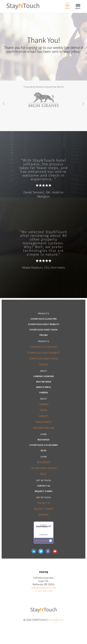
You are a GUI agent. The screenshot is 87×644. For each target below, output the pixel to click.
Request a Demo (44, 491)
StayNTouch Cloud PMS (44, 319)
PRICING (44, 364)
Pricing (44, 335)
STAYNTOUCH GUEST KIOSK (44, 359)
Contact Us (44, 486)
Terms (60, 620)
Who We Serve (44, 382)
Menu (78, 7)
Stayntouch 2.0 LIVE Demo (44, 445)
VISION (43, 410)
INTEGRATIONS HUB (44, 428)
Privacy (52, 620)
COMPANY (44, 404)
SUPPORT (43, 515)
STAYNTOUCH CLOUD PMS (43, 347)
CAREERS (44, 416)
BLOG (43, 474)
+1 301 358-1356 (44, 591)
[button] (4, 104)
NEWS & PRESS (43, 422)
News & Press (44, 387)
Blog (44, 450)
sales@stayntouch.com (44, 588)
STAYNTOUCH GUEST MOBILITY (44, 353)
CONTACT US (44, 503)
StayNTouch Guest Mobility (44, 324)
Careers (44, 392)
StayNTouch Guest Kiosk (43, 330)
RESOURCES (43, 462)
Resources (43, 440)
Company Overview (43, 376)
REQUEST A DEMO (43, 509)
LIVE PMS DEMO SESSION (43, 468)
